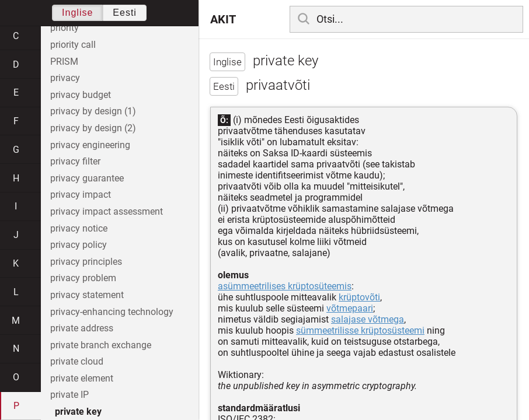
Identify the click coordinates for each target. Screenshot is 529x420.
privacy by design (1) (93, 111)
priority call (73, 45)
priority (65, 28)
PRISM (64, 62)
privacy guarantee (87, 178)
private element (82, 378)
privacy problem (83, 278)
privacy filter (75, 161)
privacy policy (79, 245)
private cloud (77, 361)
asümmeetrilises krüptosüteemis (285, 286)
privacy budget (81, 95)
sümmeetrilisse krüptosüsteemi (360, 330)
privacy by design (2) (93, 128)
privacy (65, 78)
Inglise (77, 13)
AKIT (223, 19)
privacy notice (79, 228)
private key (78, 412)
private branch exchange (101, 345)
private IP (69, 395)
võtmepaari (350, 308)
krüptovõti (359, 297)
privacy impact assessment (107, 211)
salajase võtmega (368, 319)
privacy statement (87, 295)
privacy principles (86, 262)
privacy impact (81, 195)
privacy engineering (90, 145)
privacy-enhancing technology (112, 312)
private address (82, 328)
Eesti (125, 13)
